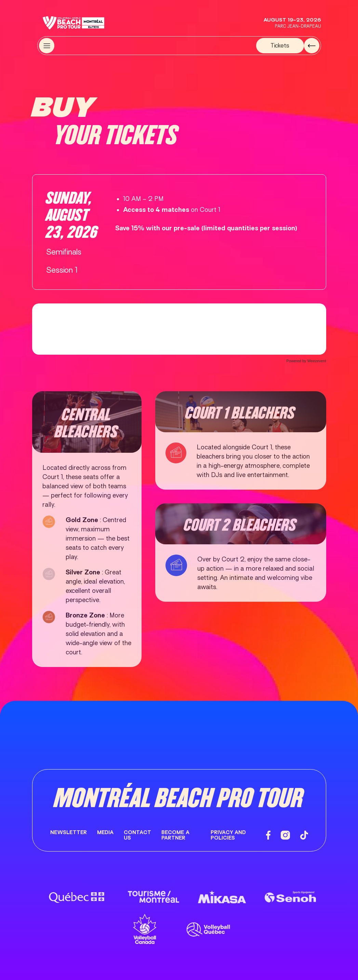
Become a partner (175, 835)
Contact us (137, 835)
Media (105, 832)
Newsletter (69, 832)
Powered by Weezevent (306, 361)
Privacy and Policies (228, 835)
